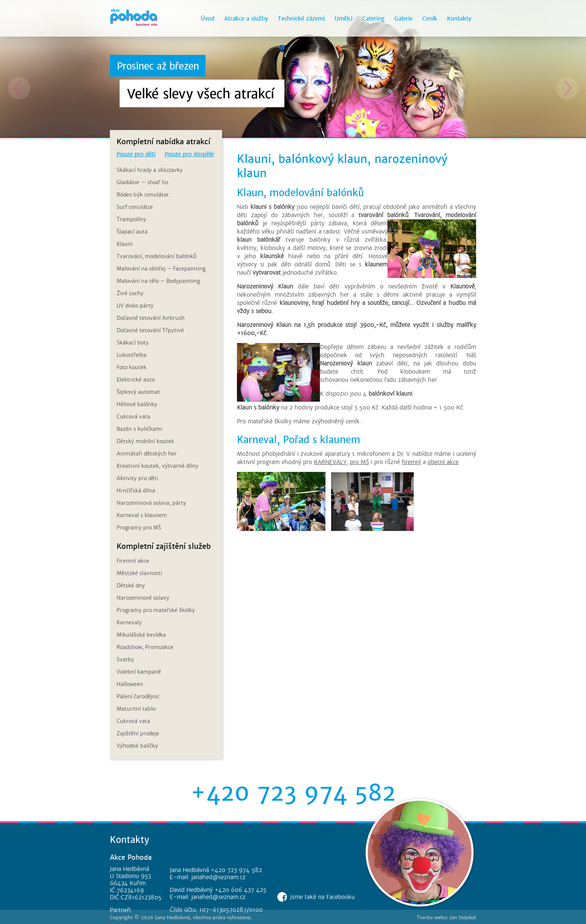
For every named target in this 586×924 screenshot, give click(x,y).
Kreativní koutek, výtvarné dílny (158, 466)
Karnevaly (129, 622)
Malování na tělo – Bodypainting (158, 281)
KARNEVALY (330, 462)
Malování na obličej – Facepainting (161, 269)
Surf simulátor (135, 207)
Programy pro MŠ (139, 528)
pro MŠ (359, 462)
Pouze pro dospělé (189, 154)
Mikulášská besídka (141, 635)
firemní (411, 462)
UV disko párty (135, 306)
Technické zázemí (301, 18)
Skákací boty (133, 343)
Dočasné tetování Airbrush (151, 318)
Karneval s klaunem (142, 515)
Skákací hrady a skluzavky (150, 170)
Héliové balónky (137, 404)
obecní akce (443, 462)
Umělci (343, 18)
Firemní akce (133, 561)
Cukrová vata (133, 417)
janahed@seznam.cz (218, 877)
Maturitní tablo (136, 709)
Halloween (130, 684)
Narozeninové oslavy (143, 598)
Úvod (208, 18)
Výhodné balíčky (137, 746)
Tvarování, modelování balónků (157, 256)
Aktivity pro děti (137, 478)
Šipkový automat (138, 392)
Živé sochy (130, 293)
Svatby (125, 659)
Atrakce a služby (246, 18)
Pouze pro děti (136, 154)
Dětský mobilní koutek (145, 441)
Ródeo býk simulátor (143, 195)
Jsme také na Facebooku (322, 897)
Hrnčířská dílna (136, 491)
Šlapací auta (132, 232)
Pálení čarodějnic (138, 696)
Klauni (125, 244)
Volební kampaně (139, 672)
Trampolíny (131, 219)
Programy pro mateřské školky (156, 610)
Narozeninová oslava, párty (151, 503)
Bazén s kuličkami (139, 429)
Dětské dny (131, 585)
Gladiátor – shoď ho (142, 182)
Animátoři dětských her (147, 454)
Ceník (430, 18)
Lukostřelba (132, 355)
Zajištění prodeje (138, 733)
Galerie (403, 18)
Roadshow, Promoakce (145, 647)
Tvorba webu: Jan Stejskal (446, 917)
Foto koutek (132, 367)
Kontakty (459, 18)
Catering (373, 18)
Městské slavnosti (139, 573)
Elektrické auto (136, 380)
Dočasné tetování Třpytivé (150, 330)
